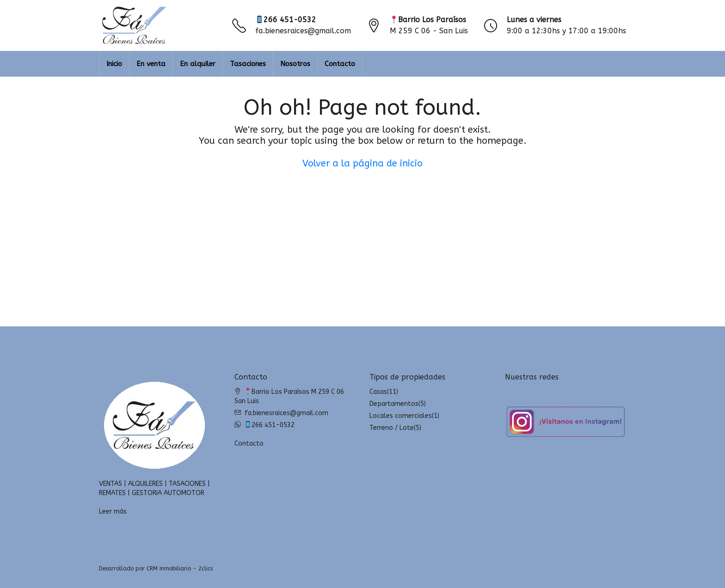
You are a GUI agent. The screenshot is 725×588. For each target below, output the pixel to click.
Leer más (113, 511)
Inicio (114, 64)
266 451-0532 (286, 20)
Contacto (340, 64)
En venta (151, 64)
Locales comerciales (401, 416)
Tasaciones (248, 64)
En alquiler (198, 64)
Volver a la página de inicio (362, 163)
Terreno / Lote (392, 428)
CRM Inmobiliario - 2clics (180, 569)
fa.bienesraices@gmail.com (303, 31)
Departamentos (394, 404)
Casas (378, 392)
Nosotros (295, 64)
